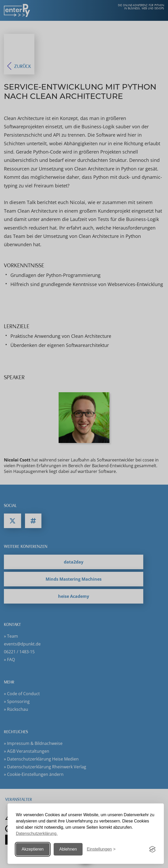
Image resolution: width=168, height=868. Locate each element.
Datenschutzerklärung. (37, 834)
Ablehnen (68, 849)
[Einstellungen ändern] (101, 849)
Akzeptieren (33, 849)
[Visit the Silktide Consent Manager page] (152, 849)
